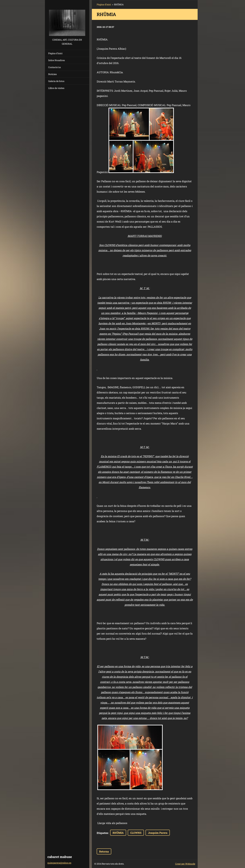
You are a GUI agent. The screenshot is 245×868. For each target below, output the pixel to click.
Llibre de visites (56, 88)
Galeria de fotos (56, 81)
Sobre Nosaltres (57, 60)
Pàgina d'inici (55, 53)
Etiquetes (102, 833)
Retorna (104, 851)
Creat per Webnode (185, 864)
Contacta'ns (54, 67)
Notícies (52, 74)
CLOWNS (136, 833)
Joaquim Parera (158, 833)
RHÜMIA (118, 833)
